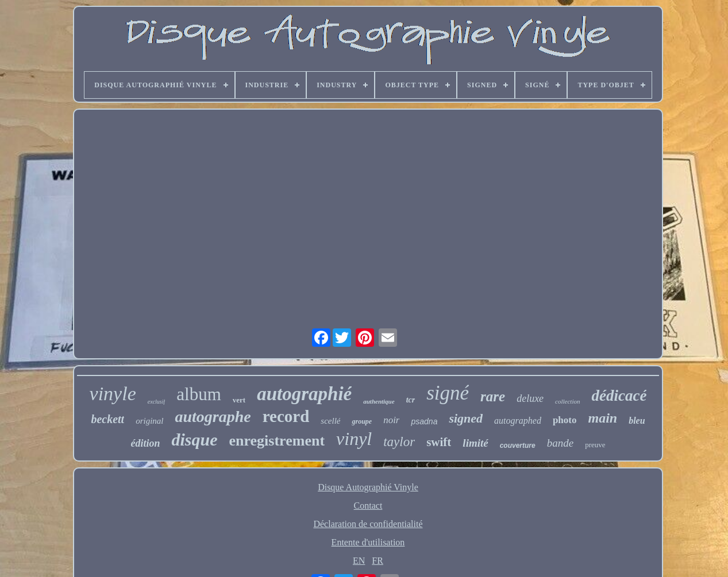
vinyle (113, 394)
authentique (379, 401)
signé (448, 393)
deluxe (530, 398)
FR (378, 561)
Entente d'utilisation (368, 542)
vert (239, 400)
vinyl (354, 439)
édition (145, 443)
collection (567, 401)
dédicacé (619, 396)
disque (194, 439)
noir (391, 420)
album (199, 394)
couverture (518, 446)
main (602, 418)
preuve (595, 445)
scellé (330, 421)
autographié (304, 394)
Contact (368, 506)
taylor (399, 442)
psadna (424, 421)
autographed (518, 421)
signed (466, 418)
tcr (411, 400)
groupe (362, 421)
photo (565, 420)
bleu (637, 421)
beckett (107, 419)
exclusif (157, 402)
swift (439, 442)
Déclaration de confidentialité (368, 524)
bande (560, 443)
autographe (213, 417)
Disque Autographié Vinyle (368, 487)
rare (493, 396)
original (149, 421)
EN (359, 561)
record (286, 416)
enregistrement (277, 441)
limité (475, 443)
